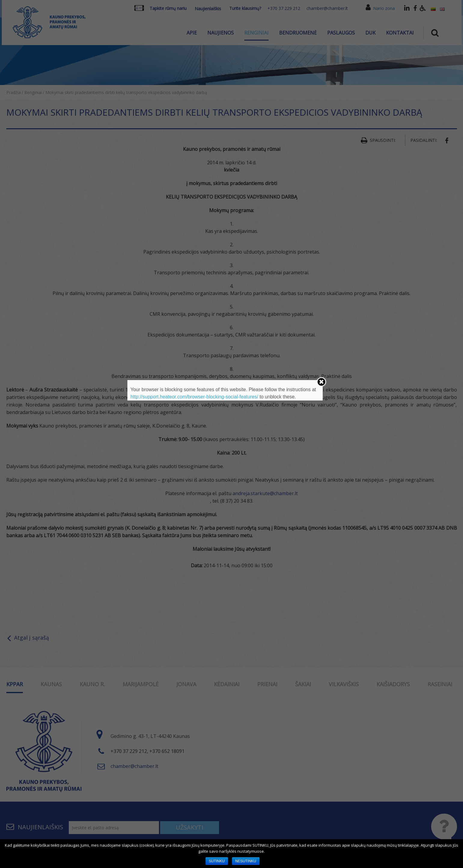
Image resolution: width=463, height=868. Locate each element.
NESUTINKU (246, 861)
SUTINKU (217, 861)
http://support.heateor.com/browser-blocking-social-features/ (194, 397)
